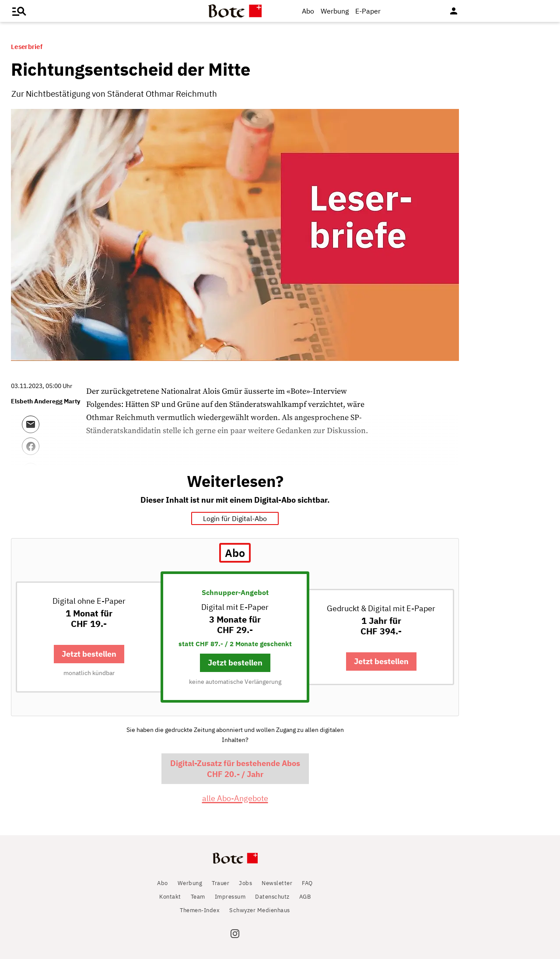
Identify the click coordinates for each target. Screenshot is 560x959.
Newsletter (277, 883)
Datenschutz (272, 897)
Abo (308, 11)
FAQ (307, 883)
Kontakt (170, 897)
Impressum (230, 897)
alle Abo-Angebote (235, 798)
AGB (305, 897)
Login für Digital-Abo (235, 518)
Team (198, 897)
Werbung (335, 11)
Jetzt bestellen (89, 654)
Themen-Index (200, 910)
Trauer (220, 883)
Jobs (245, 883)
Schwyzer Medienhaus (260, 910)
